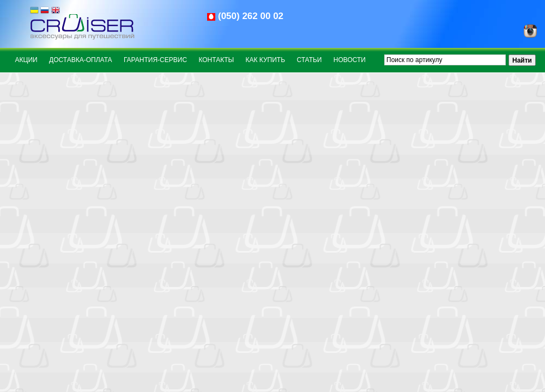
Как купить (266, 60)
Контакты (216, 60)
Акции (26, 60)
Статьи (309, 60)
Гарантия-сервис (155, 60)
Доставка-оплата (81, 60)
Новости (350, 60)
